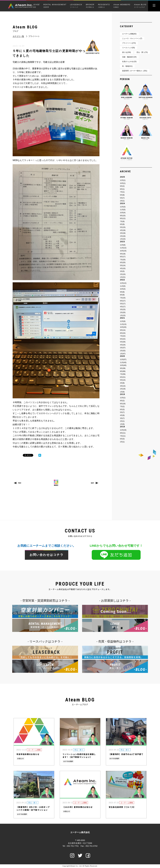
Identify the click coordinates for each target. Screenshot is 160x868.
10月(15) (123, 251)
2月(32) (123, 351)
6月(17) (123, 301)
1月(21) (123, 277)
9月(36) (123, 368)
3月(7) (122, 418)
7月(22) (123, 336)
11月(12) (123, 248)
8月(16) (123, 404)
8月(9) (122, 295)
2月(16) (123, 236)
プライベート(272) (129, 43)
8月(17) (123, 257)
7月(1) (122, 192)
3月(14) (123, 386)
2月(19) (123, 389)
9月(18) (123, 254)
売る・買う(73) (142, 52)
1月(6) (122, 392)
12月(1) (123, 180)
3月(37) (123, 348)
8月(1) (122, 189)
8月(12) (123, 218)
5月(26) (123, 342)
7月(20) (123, 260)
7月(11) (123, 436)
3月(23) (123, 309)
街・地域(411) (127, 66)
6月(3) (122, 409)
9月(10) (123, 216)
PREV (20, 483)
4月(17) (123, 307)
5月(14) (123, 265)
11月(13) (123, 324)
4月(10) (123, 268)
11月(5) (123, 210)
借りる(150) (126, 52)
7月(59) (123, 374)
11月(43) (123, 362)
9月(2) (122, 186)
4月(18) (123, 230)
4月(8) (122, 383)
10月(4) (123, 213)
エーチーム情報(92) (129, 34)
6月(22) (123, 339)
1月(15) (123, 315)
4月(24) (123, 345)
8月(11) (123, 433)
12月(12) (123, 283)
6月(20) (123, 262)
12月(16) (123, 430)
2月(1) (122, 201)
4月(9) (122, 415)
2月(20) (123, 312)
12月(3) (123, 207)
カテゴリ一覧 (18, 36)
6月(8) (122, 195)
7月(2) (122, 406)
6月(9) (122, 224)
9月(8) (122, 292)
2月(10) (123, 274)
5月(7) (122, 198)
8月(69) (123, 371)
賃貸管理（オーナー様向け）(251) (135, 71)
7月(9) (122, 221)
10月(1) (123, 183)
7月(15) (123, 298)
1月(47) (123, 354)
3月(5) (122, 271)
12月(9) (123, 321)
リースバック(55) (128, 48)
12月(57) (123, 359)
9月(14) (123, 330)
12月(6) (123, 245)
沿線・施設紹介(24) (129, 57)
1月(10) (123, 239)
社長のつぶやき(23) (129, 62)
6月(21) (123, 377)
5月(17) (123, 304)
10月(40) (123, 365)
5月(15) (123, 227)
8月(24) (123, 333)
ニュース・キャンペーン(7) (132, 38)
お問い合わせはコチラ (47, 555)
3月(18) (123, 233)
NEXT (92, 483)
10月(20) (123, 327)
